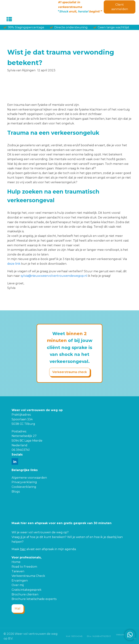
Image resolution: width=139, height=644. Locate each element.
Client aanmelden (120, 7)
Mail (18, 609)
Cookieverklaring (24, 487)
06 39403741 (21, 450)
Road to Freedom (24, 567)
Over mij (18, 585)
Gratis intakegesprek (27, 590)
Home (16, 562)
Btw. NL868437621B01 (99, 636)
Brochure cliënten (25, 594)
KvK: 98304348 (74, 636)
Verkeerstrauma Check (28, 576)
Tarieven (18, 571)
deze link (14, 264)
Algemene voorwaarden (29, 478)
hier (23, 549)
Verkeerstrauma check (70, 372)
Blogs (16, 492)
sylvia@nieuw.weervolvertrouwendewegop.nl (54, 276)
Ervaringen (20, 581)
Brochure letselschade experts (34, 599)
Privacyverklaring (24, 482)
